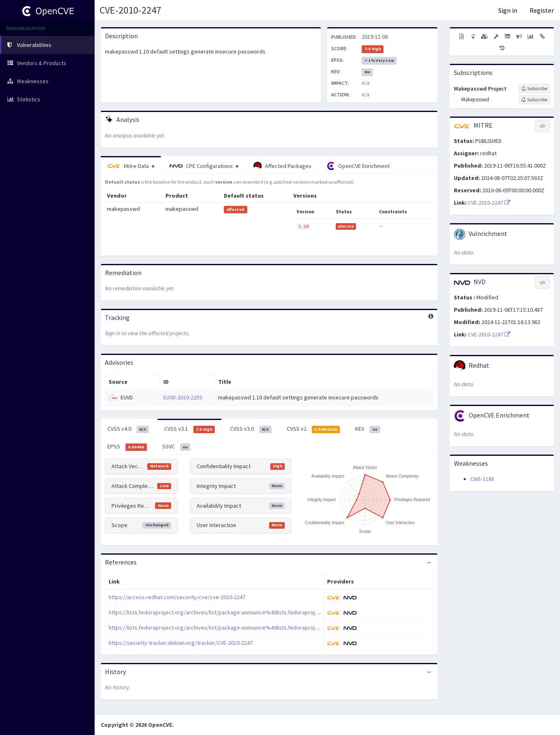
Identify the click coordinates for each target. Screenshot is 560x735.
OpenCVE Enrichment (358, 166)
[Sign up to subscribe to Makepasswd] (534, 100)
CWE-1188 (482, 479)
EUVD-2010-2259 (183, 397)
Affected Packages (282, 166)
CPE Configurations (204, 166)
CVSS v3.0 (251, 429)
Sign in (508, 10)
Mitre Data (131, 166)
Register (542, 10)
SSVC (177, 447)
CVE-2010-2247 (130, 10)
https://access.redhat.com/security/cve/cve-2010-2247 (177, 597)
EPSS (127, 447)
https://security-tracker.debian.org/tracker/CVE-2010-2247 (181, 643)
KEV (368, 429)
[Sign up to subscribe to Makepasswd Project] (534, 89)
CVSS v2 (314, 429)
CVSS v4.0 (128, 429)
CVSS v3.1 (190, 429)
